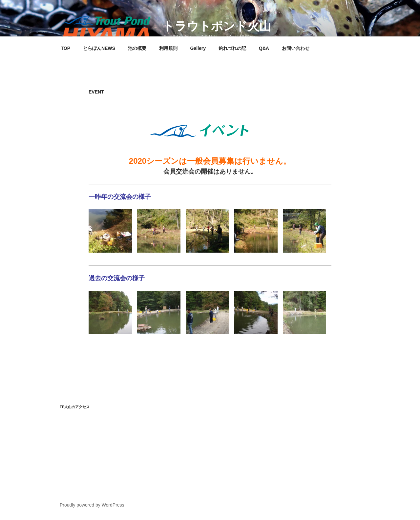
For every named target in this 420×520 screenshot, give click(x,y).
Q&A (264, 48)
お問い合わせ (296, 48)
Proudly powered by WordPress (92, 505)
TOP (66, 48)
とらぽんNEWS (99, 48)
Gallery (198, 48)
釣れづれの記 (232, 48)
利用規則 (168, 48)
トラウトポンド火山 (217, 26)
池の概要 (137, 48)
